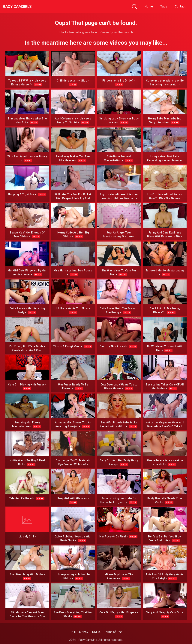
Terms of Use (113, 632)
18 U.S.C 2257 (79, 632)
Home (149, 6)
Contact (180, 6)
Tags (164, 6)
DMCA (96, 632)
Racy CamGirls (23, 7)
